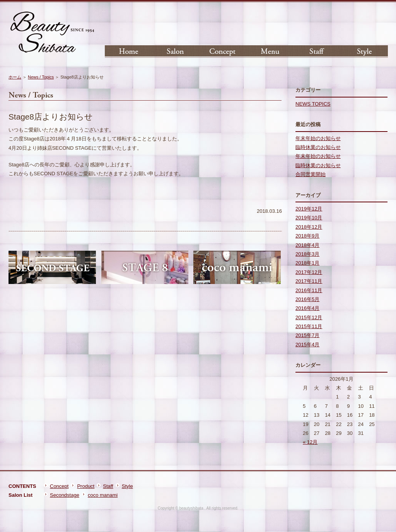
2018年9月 (307, 236)
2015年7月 (307, 335)
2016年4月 (307, 308)
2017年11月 (309, 281)
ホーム (15, 77)
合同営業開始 (311, 174)
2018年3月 (307, 254)
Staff (108, 486)
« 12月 (310, 442)
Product (86, 486)
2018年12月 (309, 227)
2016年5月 (307, 299)
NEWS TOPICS (313, 104)
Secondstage (65, 495)
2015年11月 (309, 326)
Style (127, 486)
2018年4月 (307, 245)
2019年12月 (309, 209)
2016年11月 (309, 290)
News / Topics (41, 77)
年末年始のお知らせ (318, 138)
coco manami (103, 495)
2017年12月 (309, 272)
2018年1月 (307, 263)
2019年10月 (309, 218)
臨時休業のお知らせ (318, 147)
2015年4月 (307, 345)
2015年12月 (309, 317)
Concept (59, 486)
